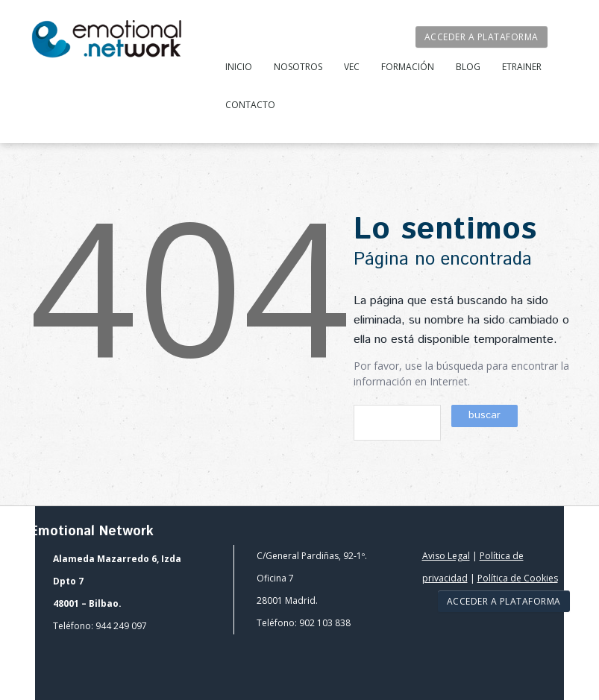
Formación (408, 67)
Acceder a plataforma (482, 37)
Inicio (239, 67)
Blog (468, 67)
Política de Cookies (518, 578)
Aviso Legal (446, 556)
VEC (352, 67)
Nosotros (298, 67)
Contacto (250, 105)
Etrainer (522, 67)
